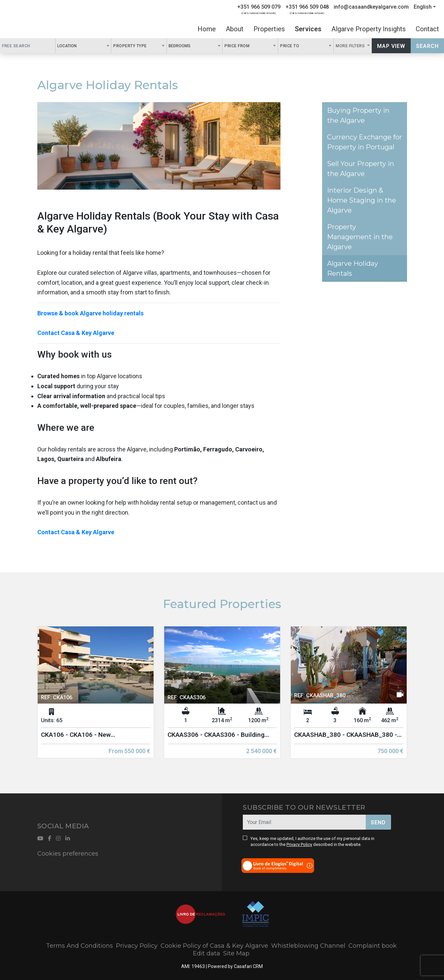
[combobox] (83, 46)
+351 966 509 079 (259, 7)
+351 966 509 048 (307, 7)
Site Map (236, 953)
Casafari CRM (248, 966)
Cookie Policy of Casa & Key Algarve (214, 946)
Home (207, 29)
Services (308, 29)
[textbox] (80, 46)
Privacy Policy (299, 844)
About (235, 29)
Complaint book (373, 946)
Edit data (207, 953)
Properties (269, 29)
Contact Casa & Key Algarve (76, 333)
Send (378, 822)
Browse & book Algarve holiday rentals (90, 313)
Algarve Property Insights (369, 29)
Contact (427, 29)
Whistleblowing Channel (308, 946)
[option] (96, 697)
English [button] (423, 7)
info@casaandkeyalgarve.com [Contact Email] (371, 7)
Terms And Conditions (79, 946)
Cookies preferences (68, 854)
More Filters (351, 46)
